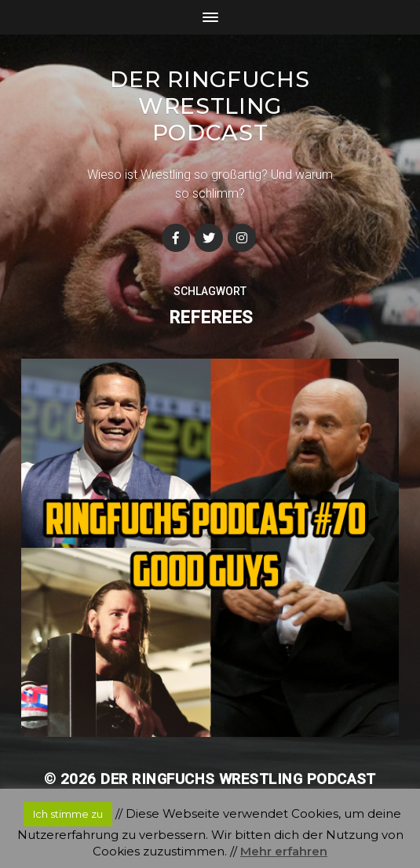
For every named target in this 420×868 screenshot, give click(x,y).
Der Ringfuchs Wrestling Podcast (210, 106)
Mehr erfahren (284, 851)
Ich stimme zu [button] (68, 814)
